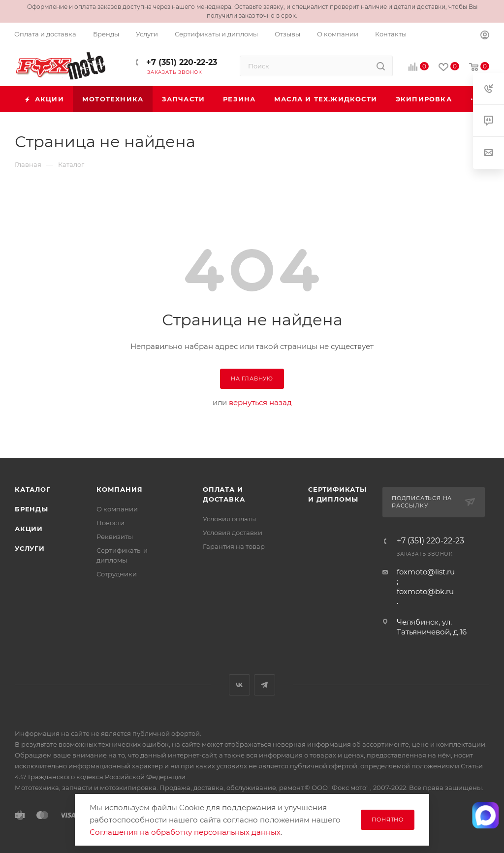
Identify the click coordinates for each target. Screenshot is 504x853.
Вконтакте (239, 685)
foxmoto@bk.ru (425, 591)
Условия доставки (233, 533)
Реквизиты (115, 537)
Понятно (388, 820)
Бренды (31, 509)
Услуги (30, 548)
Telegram (265, 685)
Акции (29, 529)
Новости (110, 523)
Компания (119, 489)
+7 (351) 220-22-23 (180, 62)
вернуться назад (260, 402)
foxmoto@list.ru (426, 572)
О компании (117, 509)
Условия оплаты (229, 519)
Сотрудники (117, 574)
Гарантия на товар (234, 546)
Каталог (33, 489)
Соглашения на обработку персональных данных (185, 832)
